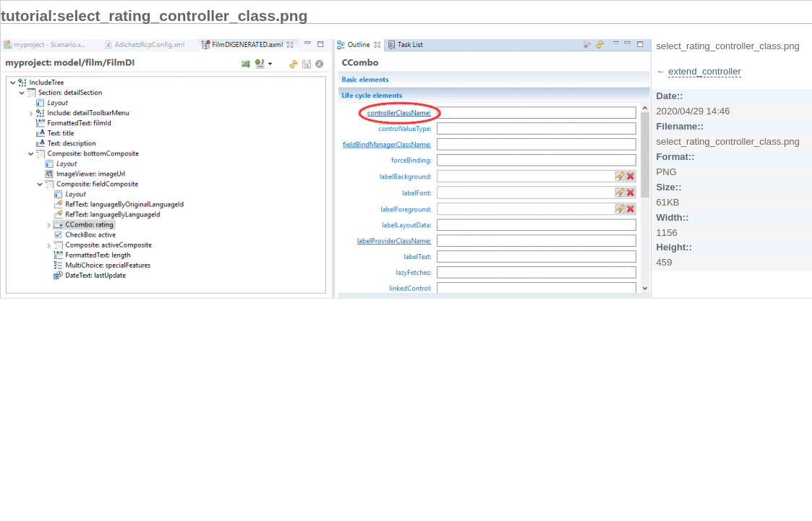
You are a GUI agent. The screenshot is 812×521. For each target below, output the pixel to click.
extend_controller (705, 71)
